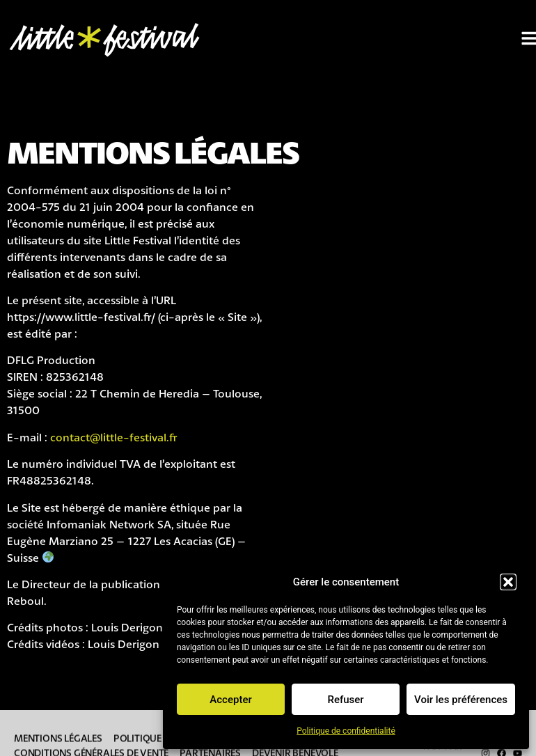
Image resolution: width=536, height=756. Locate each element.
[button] (508, 582)
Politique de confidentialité (346, 731)
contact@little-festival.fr (114, 437)
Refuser (345, 700)
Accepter (230, 700)
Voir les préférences (461, 700)
